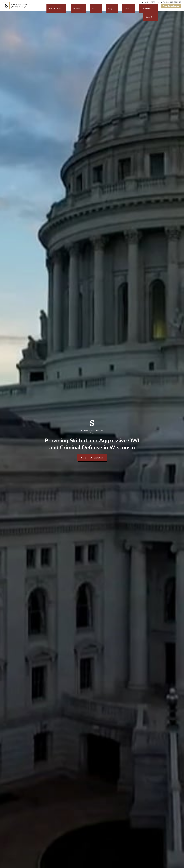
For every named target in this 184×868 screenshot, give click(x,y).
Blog (120, 6)
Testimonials (141, 6)
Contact (154, 6)
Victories (102, 6)
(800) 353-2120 (175, 2)
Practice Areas (87, 6)
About (129, 6)
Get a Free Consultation (92, 458)
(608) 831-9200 (154, 2)
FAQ (112, 6)
